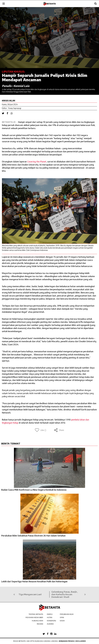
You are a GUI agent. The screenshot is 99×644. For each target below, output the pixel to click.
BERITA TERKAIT (11, 443)
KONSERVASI (51, 621)
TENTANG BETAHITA (36, 614)
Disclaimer (81, 641)
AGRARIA (50, 624)
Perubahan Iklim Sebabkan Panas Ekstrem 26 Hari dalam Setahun (33, 536)
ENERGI (50, 614)
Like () (41, 430)
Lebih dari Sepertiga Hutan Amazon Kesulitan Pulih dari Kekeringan (34, 581)
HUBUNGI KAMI (37, 621)
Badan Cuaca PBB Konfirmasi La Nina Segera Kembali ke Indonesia (34, 490)
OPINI (62, 617)
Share (59, 430)
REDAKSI (40, 624)
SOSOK (62, 621)
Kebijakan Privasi (67, 641)
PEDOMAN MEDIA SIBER (34, 617)
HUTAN (50, 617)
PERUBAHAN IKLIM (67, 614)
